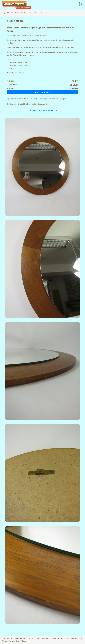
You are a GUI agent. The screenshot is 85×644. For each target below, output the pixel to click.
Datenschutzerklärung (39, 638)
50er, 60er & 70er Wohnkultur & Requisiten (23, 13)
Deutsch (5, 641)
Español (25, 641)
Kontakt (51, 638)
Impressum (6, 638)
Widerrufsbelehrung (23, 638)
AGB (12, 638)
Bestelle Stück (42, 92)
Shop (3, 13)
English (18, 641)
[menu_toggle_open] (81, 4)
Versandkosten (15, 99)
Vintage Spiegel (46, 13)
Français (12, 641)
